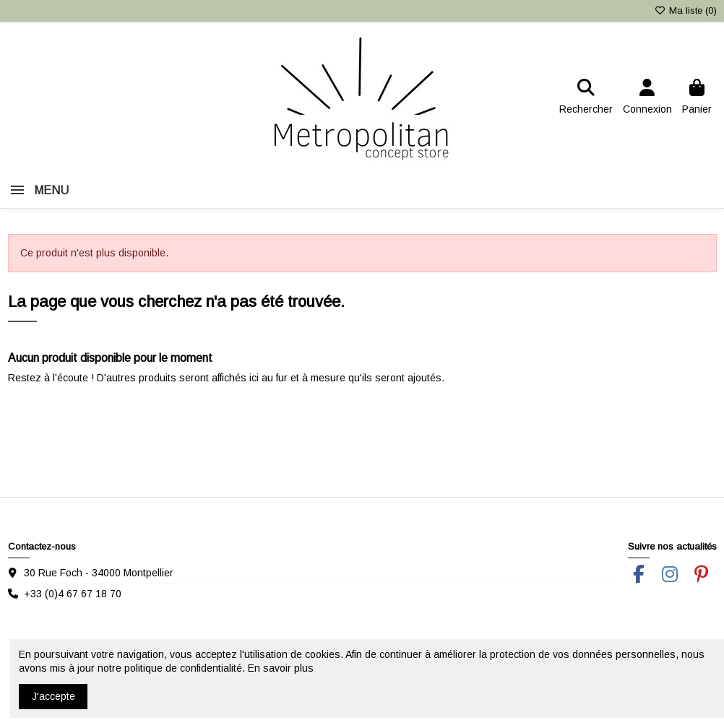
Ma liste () (685, 10)
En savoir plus (281, 668)
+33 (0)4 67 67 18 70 (73, 594)
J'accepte (53, 696)
